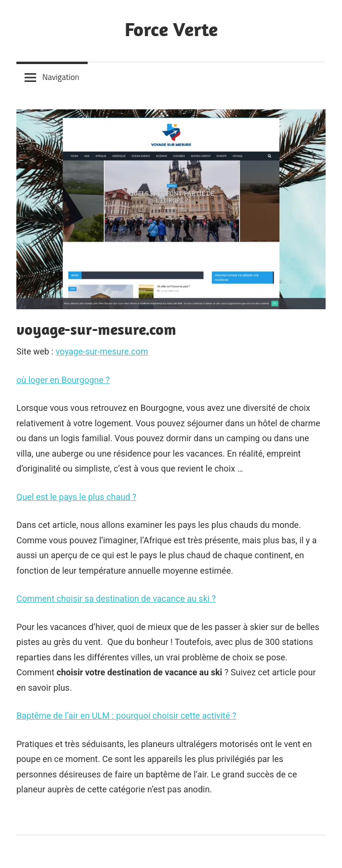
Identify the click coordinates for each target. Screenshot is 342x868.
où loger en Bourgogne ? (63, 380)
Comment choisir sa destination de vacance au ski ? (116, 598)
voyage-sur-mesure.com (102, 351)
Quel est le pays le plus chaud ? (76, 497)
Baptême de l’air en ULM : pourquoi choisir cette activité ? (126, 716)
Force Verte (171, 29)
